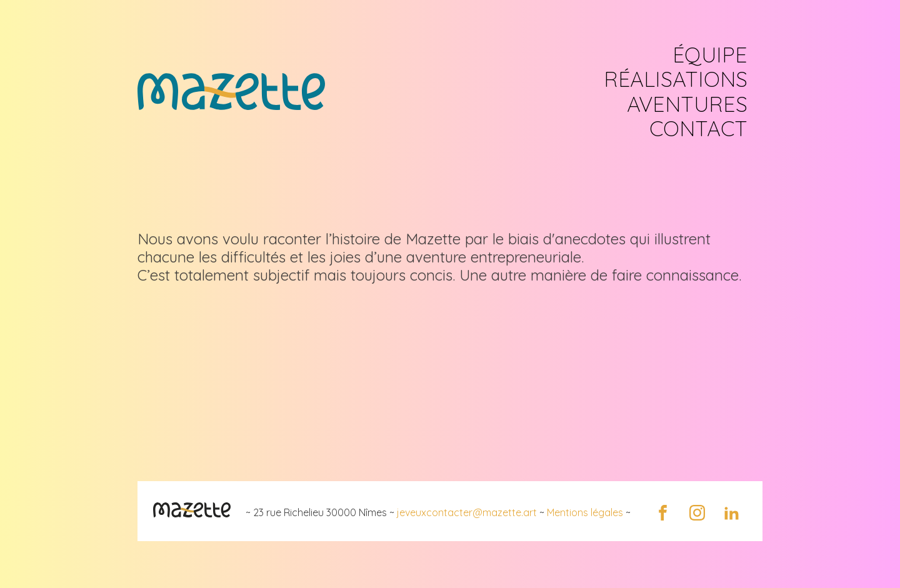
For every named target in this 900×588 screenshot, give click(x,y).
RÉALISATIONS (676, 79)
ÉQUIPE (710, 55)
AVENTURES (687, 104)
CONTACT (698, 128)
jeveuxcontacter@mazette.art (467, 512)
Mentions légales (585, 512)
